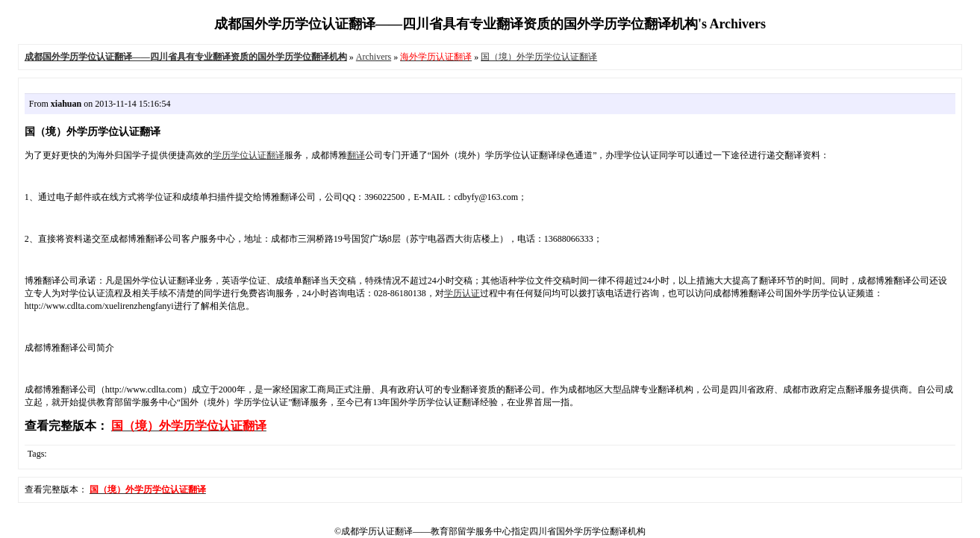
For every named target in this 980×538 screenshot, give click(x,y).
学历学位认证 (240, 155)
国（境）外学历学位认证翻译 (539, 57)
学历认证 (462, 293)
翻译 (275, 155)
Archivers (374, 57)
